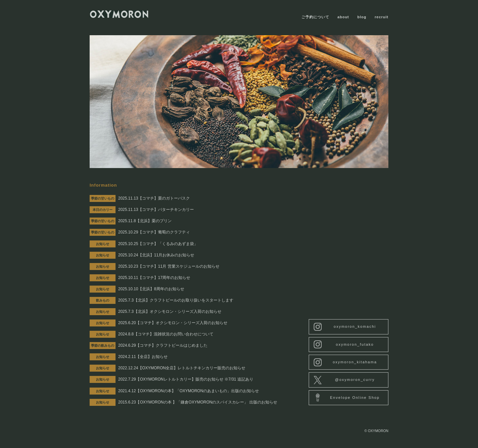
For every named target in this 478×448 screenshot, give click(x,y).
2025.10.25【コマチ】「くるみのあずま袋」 (158, 244)
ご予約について (315, 17)
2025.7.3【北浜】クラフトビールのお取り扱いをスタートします (176, 300)
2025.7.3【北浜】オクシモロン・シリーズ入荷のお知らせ (170, 312)
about (343, 17)
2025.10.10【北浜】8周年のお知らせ (151, 289)
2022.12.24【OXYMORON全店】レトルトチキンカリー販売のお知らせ (182, 368)
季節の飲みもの (103, 346)
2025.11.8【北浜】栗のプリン (145, 221)
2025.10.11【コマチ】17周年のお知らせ (154, 278)
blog (362, 17)
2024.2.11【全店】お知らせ (143, 357)
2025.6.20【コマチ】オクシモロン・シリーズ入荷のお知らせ (173, 323)
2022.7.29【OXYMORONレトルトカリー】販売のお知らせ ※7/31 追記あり (186, 379)
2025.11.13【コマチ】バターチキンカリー (156, 210)
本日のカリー (103, 210)
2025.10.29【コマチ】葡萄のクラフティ (154, 232)
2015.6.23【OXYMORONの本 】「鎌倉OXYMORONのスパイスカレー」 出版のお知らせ (198, 402)
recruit (382, 17)
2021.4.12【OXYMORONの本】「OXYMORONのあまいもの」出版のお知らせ (189, 391)
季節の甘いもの (103, 198)
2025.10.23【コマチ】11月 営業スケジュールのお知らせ (169, 266)
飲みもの (103, 300)
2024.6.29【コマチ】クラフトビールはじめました (163, 345)
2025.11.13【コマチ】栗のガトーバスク (154, 198)
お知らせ (103, 244)
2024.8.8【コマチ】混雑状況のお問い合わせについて (166, 334)
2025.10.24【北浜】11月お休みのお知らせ (156, 255)
